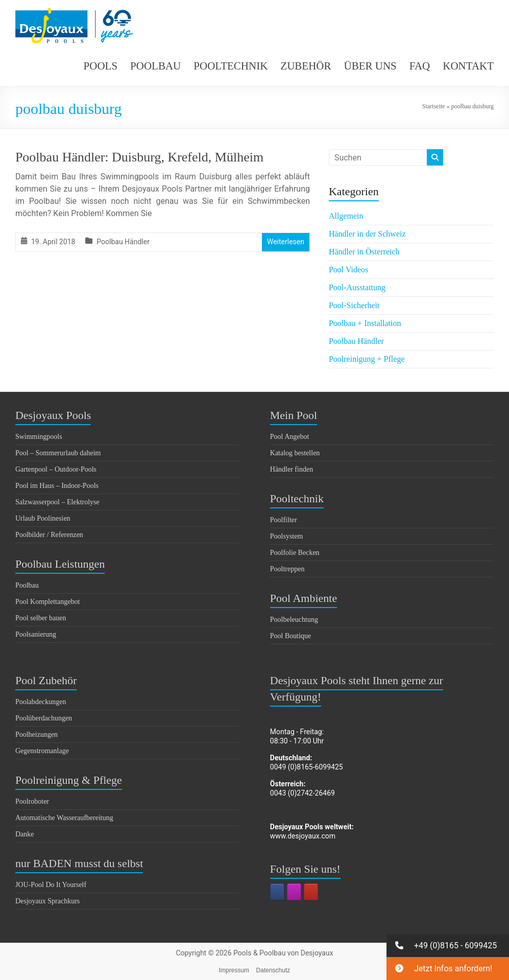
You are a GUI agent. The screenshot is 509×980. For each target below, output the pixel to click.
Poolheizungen (37, 734)
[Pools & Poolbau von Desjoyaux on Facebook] (277, 892)
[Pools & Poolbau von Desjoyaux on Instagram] (294, 892)
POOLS (101, 66)
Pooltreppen (287, 569)
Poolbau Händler (123, 242)
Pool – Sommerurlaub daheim (58, 453)
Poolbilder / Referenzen (49, 535)
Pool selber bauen (41, 618)
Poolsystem (287, 536)
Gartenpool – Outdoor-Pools (56, 469)
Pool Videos (348, 270)
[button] (448, 946)
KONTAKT (468, 66)
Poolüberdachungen (44, 718)
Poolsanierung (36, 634)
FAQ (420, 66)
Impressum (234, 970)
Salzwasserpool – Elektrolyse (57, 502)
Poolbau (27, 585)
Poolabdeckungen (41, 702)
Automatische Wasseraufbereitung (64, 818)
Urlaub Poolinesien (43, 518)
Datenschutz (273, 970)
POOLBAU (155, 66)
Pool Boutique (291, 636)
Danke (25, 834)
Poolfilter (284, 520)
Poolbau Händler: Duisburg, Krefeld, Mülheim (139, 157)
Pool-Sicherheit (354, 305)
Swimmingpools (39, 437)
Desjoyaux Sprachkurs (47, 901)
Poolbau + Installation (365, 323)
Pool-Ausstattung (357, 287)
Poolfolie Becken (295, 553)
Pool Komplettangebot (47, 602)
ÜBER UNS (370, 66)
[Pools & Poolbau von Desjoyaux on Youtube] (311, 892)
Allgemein (346, 216)
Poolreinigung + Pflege (367, 359)
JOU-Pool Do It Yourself (51, 885)
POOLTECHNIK (231, 66)
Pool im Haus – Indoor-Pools (57, 486)
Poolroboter (32, 801)
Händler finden (292, 469)
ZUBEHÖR (306, 66)
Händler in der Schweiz (367, 234)
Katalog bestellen (295, 453)
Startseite (434, 106)
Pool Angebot (290, 437)
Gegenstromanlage (42, 751)
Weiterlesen (286, 242)
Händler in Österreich (364, 252)
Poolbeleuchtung (294, 620)
